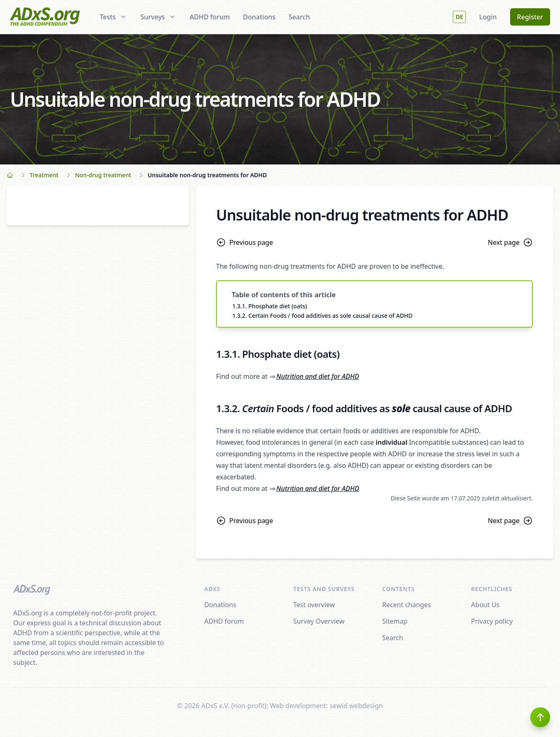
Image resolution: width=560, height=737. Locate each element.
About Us (485, 605)
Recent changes (407, 605)
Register (530, 17)
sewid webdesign (356, 706)
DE (459, 17)
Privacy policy (492, 621)
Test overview (314, 605)
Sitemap (395, 621)
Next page (510, 242)
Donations (259, 17)
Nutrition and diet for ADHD (318, 376)
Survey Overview (319, 621)
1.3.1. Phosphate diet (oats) (269, 306)
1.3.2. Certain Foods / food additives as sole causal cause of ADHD (322, 316)
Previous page (245, 242)
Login (488, 17)
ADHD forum (210, 17)
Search (299, 17)
